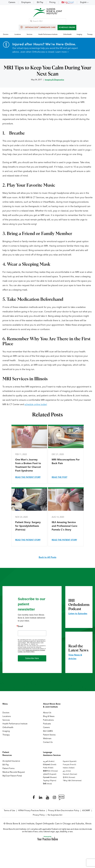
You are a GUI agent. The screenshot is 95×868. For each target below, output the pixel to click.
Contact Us (48, 744)
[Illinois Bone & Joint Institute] (47, 14)
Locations (7, 718)
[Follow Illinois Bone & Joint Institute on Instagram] (54, 799)
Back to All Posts (47, 559)
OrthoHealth (8, 729)
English (83, 2)
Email (20, 628)
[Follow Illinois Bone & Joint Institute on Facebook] (34, 799)
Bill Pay (40, 2)
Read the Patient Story (28, 479)
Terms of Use (9, 812)
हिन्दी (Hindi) (47, 785)
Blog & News (49, 718)
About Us (47, 714)
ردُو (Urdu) (67, 772)
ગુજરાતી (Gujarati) (50, 776)
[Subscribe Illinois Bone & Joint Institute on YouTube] (47, 799)
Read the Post (59, 479)
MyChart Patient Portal (12, 777)
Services (6, 722)
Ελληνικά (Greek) (50, 766)
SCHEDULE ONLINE (67, 28)
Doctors (6, 714)
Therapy (6, 736)
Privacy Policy (39, 817)
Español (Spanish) (70, 763)
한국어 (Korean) (69, 779)
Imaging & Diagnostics (54, 81)
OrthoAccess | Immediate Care (38, 28)
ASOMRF (86, 812)
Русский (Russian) (50, 779)
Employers (26, 2)
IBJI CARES (48, 733)
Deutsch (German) (70, 776)
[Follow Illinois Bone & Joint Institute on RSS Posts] (61, 799)
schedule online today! (36, 406)
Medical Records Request (14, 774)
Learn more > (62, 53)
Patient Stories (49, 736)
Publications (48, 722)
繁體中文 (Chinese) (50, 772)
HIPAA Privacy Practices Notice (32, 812)
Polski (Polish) (48, 769)
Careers (12, 2)
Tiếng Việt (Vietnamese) (72, 782)
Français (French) (69, 766)
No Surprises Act (55, 817)
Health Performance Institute (15, 725)
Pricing (52, 2)
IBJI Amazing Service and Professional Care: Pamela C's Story (65, 528)
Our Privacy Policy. (29, 653)
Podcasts (47, 725)
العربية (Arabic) (49, 763)
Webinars (47, 740)
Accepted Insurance (11, 763)
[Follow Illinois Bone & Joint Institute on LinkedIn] (41, 799)
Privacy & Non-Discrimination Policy (64, 812)
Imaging (6, 733)
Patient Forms (8, 770)
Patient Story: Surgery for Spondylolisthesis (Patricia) (28, 528)
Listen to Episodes (78, 615)
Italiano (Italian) (69, 769)
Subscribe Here (32, 660)
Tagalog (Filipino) (50, 782)
